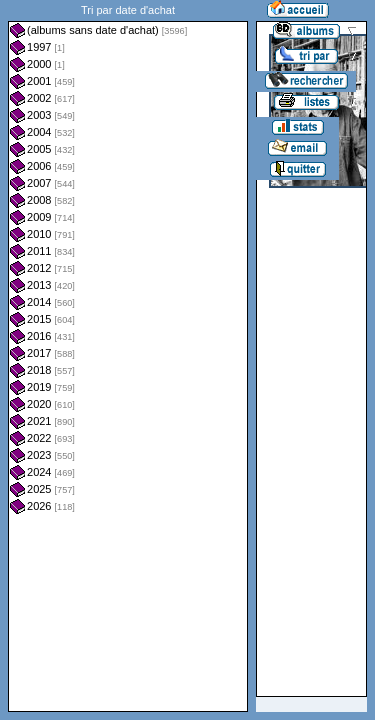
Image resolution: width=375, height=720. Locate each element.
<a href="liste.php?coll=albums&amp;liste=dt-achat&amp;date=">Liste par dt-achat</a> (128, 356)
